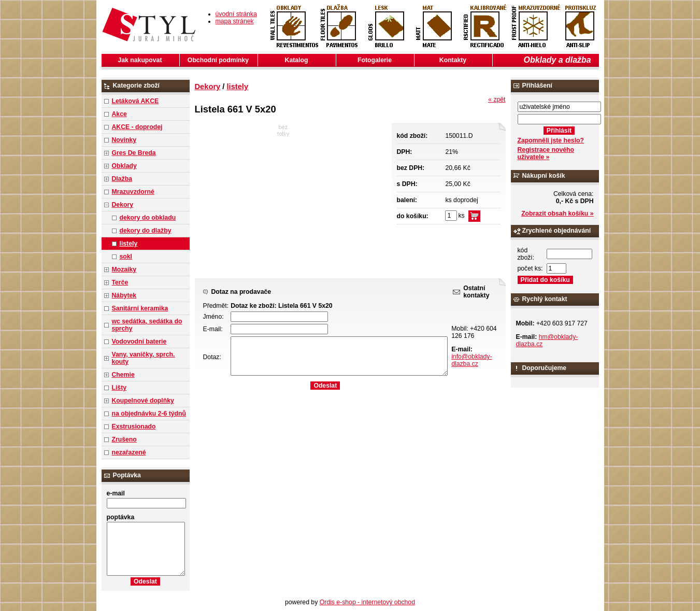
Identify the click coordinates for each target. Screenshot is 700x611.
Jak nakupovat (140, 60)
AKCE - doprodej (137, 127)
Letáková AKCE (135, 101)
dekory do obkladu (148, 218)
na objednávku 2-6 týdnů (149, 414)
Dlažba (122, 179)
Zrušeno (124, 439)
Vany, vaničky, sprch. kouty (144, 358)
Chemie (123, 375)
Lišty (119, 388)
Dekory (123, 205)
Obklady (124, 166)
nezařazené (129, 452)
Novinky (124, 140)
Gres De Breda (134, 153)
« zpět (497, 100)
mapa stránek (235, 21)
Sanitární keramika (140, 308)
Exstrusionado (134, 427)
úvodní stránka (236, 14)
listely (129, 244)
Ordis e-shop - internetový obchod (367, 602)
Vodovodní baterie (139, 342)
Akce (119, 114)
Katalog (297, 60)
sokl (126, 257)
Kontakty (453, 60)
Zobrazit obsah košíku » (557, 214)
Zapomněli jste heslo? (551, 140)
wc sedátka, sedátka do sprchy (147, 325)
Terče (120, 282)
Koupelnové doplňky (143, 401)
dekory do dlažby (146, 231)
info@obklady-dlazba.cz (472, 360)
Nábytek (124, 295)
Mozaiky (124, 269)
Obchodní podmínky (218, 60)
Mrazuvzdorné (133, 192)
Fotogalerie (375, 60)
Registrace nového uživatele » (546, 153)
